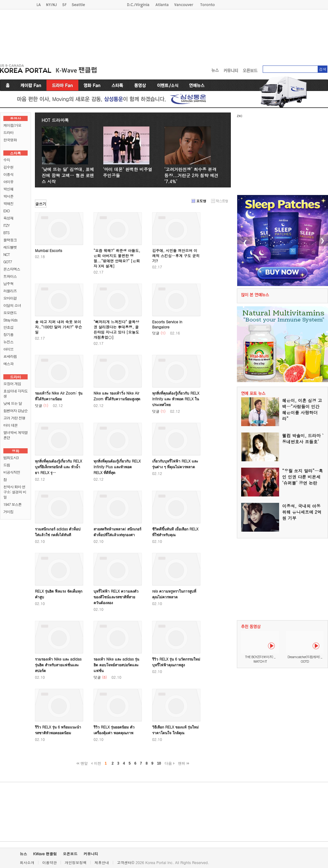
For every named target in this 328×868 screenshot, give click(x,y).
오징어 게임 (12, 384)
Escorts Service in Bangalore (167, 324)
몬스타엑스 (12, 269)
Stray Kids (10, 320)
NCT (7, 254)
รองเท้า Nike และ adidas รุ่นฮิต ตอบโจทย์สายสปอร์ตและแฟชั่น (116, 665)
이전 (96, 763)
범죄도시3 (11, 458)
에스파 (8, 363)
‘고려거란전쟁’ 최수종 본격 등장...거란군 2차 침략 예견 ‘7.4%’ (191, 175)
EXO (7, 211)
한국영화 (10, 140)
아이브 (8, 349)
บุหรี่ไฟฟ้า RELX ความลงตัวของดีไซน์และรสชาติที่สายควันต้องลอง (116, 597)
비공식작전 (12, 472)
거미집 (8, 511)
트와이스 (10, 276)
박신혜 (8, 189)
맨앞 (82, 763)
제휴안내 (102, 862)
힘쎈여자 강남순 (15, 410)
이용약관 (50, 862)
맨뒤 (184, 763)
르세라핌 (10, 356)
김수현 (8, 167)
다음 (169, 763)
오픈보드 (70, 854)
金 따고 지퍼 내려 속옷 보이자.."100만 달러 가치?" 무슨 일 (58, 327)
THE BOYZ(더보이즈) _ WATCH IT (260, 659)
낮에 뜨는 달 (13, 403)
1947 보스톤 (12, 504)
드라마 (8, 132)
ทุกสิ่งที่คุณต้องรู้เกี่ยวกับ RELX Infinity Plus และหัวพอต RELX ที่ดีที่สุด (117, 467)
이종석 (8, 174)
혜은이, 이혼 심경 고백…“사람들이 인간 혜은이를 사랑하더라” (302, 409)
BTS (6, 232)
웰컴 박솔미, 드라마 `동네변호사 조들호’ (303, 439)
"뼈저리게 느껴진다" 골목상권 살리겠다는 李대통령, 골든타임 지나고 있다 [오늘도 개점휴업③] (116, 329)
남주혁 (8, 283)
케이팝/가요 (12, 125)
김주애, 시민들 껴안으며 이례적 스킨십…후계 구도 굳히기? (176, 256)
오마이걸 (10, 298)
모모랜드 (10, 313)
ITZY (7, 225)
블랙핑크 (10, 240)
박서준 (8, 196)
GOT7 (8, 262)
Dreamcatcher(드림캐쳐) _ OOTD (305, 659)
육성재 (8, 218)
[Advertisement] (84, 35)
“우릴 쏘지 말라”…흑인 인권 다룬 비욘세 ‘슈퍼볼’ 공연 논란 (302, 477)
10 (159, 763)
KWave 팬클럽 (45, 854)
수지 (7, 160)
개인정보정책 (76, 862)
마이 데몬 (10, 425)
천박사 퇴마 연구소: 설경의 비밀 (15, 492)
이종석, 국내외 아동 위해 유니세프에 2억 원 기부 (302, 512)
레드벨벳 (10, 247)
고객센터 (124, 862)
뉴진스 (8, 342)
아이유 (8, 182)
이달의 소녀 (12, 305)
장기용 (8, 334)
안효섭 (8, 327)
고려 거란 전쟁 (14, 418)
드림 (7, 465)
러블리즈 (10, 291)
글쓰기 (41, 204)
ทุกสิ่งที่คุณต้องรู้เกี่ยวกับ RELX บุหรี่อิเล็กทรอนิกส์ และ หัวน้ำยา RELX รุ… (58, 467)
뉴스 (23, 854)
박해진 (8, 203)
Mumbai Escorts (49, 250)
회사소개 (27, 862)
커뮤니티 (91, 854)
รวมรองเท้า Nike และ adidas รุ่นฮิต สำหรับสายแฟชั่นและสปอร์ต (58, 665)
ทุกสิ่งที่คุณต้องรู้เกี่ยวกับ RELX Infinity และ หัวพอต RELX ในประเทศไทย (176, 399)
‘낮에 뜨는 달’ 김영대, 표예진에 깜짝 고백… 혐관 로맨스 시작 (68, 175)
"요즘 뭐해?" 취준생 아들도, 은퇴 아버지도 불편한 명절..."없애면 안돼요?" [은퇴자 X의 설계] (117, 258)
